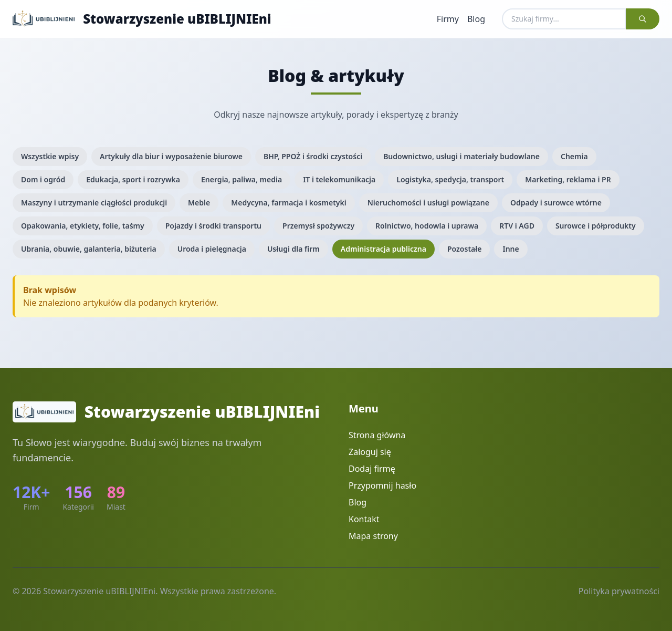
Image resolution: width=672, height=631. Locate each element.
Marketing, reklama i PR (568, 179)
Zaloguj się (370, 452)
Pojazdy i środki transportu (213, 226)
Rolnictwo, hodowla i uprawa (427, 226)
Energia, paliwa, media (241, 179)
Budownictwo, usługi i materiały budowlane (461, 156)
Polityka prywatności (619, 591)
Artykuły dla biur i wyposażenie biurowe (171, 156)
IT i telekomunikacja (339, 179)
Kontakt (364, 519)
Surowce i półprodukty (596, 226)
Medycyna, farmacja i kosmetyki (288, 203)
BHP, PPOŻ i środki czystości (313, 156)
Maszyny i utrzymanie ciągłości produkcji (94, 203)
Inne (511, 249)
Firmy (448, 19)
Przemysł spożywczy (318, 226)
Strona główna (377, 435)
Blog (476, 19)
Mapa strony (373, 536)
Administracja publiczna (384, 249)
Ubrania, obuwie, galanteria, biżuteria (89, 249)
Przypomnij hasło (382, 485)
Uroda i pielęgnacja (212, 249)
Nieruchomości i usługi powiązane (428, 203)
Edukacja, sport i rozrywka (133, 179)
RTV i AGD (517, 226)
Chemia (574, 156)
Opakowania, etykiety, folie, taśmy (83, 226)
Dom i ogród (43, 179)
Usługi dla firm (293, 249)
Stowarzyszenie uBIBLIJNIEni (177, 19)
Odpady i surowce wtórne (556, 203)
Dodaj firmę (372, 469)
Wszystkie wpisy (50, 156)
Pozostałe (465, 249)
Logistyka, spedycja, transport (450, 179)
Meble (199, 203)
